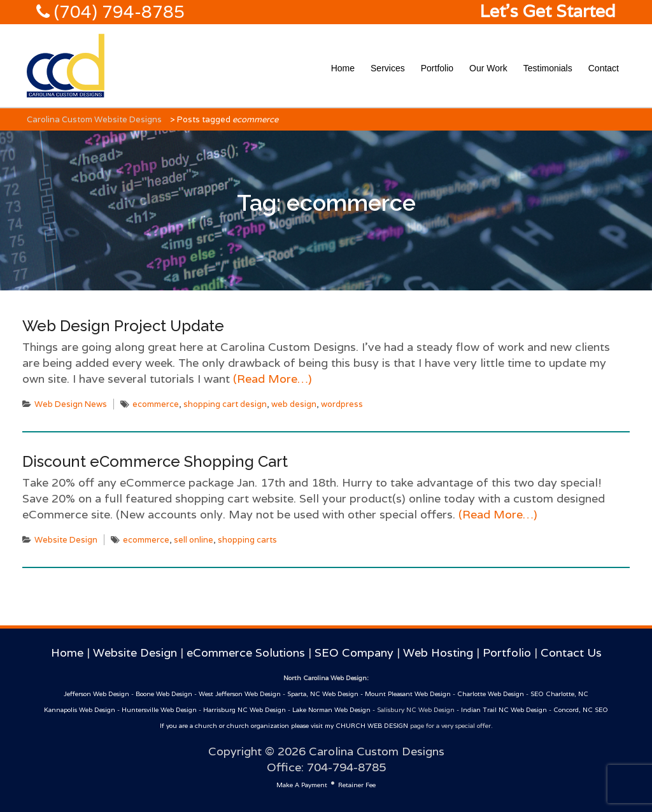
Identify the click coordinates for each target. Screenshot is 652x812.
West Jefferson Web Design (240, 694)
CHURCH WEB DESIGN (372, 726)
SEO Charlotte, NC (559, 694)
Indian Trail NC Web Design (504, 710)
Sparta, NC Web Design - (326, 694)
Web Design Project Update (123, 326)
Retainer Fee (357, 785)
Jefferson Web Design (96, 694)
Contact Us (571, 652)
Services (388, 68)
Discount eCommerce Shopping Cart (155, 461)
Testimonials (548, 68)
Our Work (488, 68)
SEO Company (354, 652)
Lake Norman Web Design (331, 710)
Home (343, 68)
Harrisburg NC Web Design (244, 710)
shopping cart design (225, 404)
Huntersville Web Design (159, 710)
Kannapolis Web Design (80, 710)
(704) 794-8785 (117, 12)
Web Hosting (438, 652)
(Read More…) (271, 379)
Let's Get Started (548, 11)
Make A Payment (302, 785)
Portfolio (437, 68)
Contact (604, 68)
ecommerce (156, 404)
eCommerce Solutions (246, 652)
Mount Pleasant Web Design (408, 694)
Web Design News (71, 404)
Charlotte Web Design (491, 694)
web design (294, 404)
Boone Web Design (164, 694)
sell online (194, 540)
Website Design (66, 540)
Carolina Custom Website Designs (94, 119)
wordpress (342, 404)
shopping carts (247, 540)
